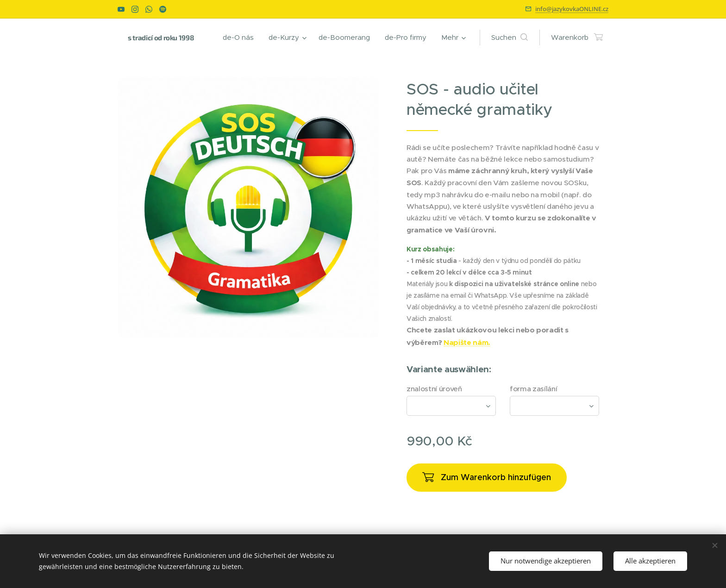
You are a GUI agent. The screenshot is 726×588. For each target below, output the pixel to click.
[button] (510, 38)
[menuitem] (241, 38)
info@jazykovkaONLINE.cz (572, 9)
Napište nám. (467, 343)
